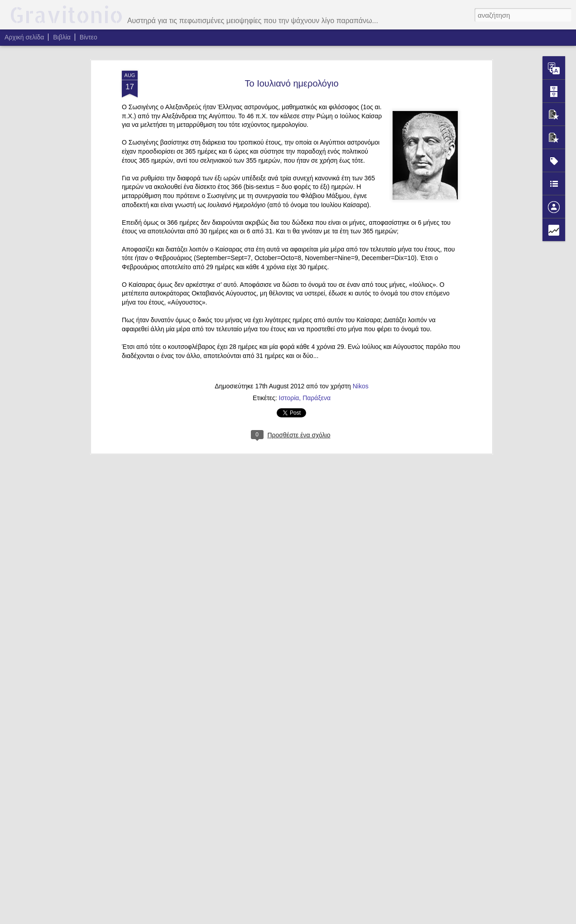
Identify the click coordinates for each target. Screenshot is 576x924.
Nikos (361, 386)
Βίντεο (89, 37)
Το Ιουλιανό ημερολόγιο (291, 83)
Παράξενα (317, 398)
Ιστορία (289, 398)
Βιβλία (62, 37)
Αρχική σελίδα (24, 37)
